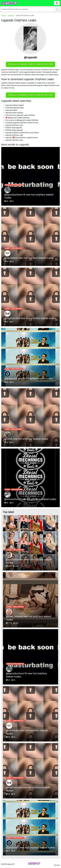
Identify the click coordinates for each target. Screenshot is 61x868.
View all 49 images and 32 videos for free (30, 64)
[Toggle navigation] (57, 3)
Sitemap (57, 865)
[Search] (30, 9)
